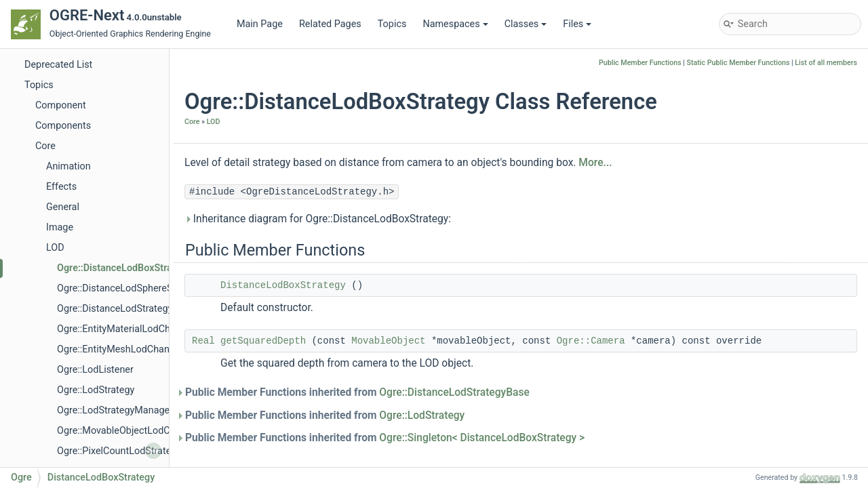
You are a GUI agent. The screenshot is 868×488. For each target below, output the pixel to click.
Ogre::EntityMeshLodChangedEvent (133, 349)
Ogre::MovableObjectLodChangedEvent (141, 431)
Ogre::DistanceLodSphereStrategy (130, 288)
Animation (68, 166)
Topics (392, 24)
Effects (61, 187)
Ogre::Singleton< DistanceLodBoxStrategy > (482, 438)
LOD (55, 248)
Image (60, 227)
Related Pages (330, 24)
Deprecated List (58, 65)
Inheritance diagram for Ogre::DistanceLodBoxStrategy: (318, 219)
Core (45, 146)
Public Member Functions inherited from (357, 392)
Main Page (260, 24)
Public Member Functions (640, 63)
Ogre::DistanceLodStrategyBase (125, 309)
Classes (526, 24)
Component (61, 105)
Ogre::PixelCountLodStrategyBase (130, 451)
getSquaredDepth (263, 341)
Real (203, 341)
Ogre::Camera (591, 341)
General (63, 207)
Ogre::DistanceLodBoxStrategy (124, 268)
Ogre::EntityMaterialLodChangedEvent (139, 329)
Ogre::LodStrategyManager (115, 410)
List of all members (826, 63)
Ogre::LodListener (95, 370)
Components (63, 126)
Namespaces (455, 24)
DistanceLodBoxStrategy (283, 285)
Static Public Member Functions (738, 63)
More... (595, 163)
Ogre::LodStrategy (96, 390)
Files (577, 24)
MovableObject (388, 341)
